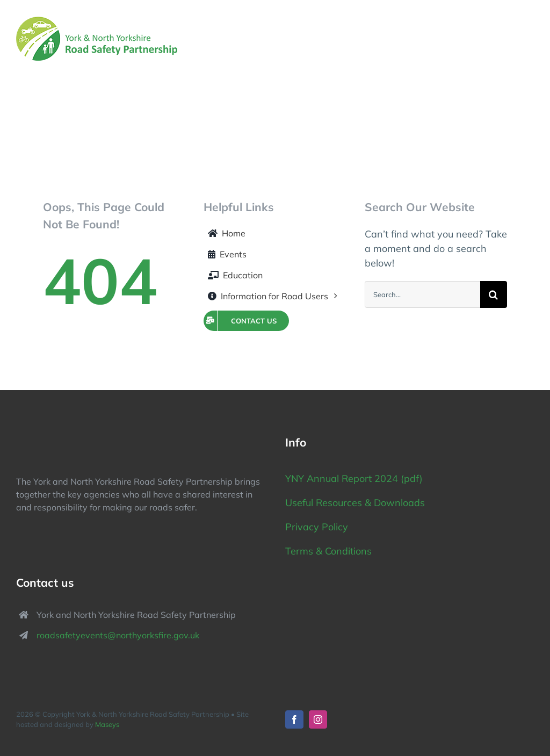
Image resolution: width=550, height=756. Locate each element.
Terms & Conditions (328, 551)
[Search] (494, 294)
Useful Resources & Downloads (355, 503)
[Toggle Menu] (527, 39)
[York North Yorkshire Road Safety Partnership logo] (75, 432)
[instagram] (318, 719)
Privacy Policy (318, 527)
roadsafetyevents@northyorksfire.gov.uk (118, 635)
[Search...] (422, 294)
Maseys (107, 724)
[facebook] (294, 719)
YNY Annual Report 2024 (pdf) (354, 478)
